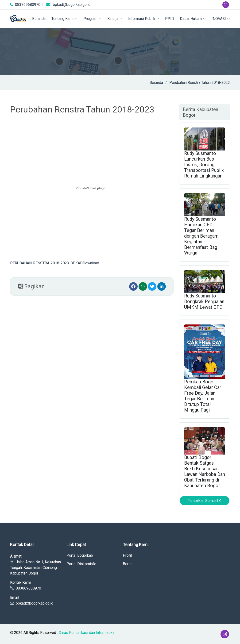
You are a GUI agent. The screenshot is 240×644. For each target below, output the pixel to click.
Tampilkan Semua (205, 501)
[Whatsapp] (143, 286)
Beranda (39, 19)
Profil (127, 555)
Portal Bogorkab (80, 555)
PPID (170, 19)
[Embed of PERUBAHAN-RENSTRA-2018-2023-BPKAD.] (92, 188)
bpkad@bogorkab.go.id (72, 5)
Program (92, 19)
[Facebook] (133, 286)
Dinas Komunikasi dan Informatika (87, 633)
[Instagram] (226, 5)
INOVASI (221, 19)
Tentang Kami (64, 19)
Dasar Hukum (193, 19)
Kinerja (115, 19)
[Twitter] (152, 286)
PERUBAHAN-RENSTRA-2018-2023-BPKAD (46, 263)
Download (91, 263)
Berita (128, 564)
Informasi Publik (144, 19)
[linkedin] (162, 286)
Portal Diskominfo (81, 564)
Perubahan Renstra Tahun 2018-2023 (200, 83)
